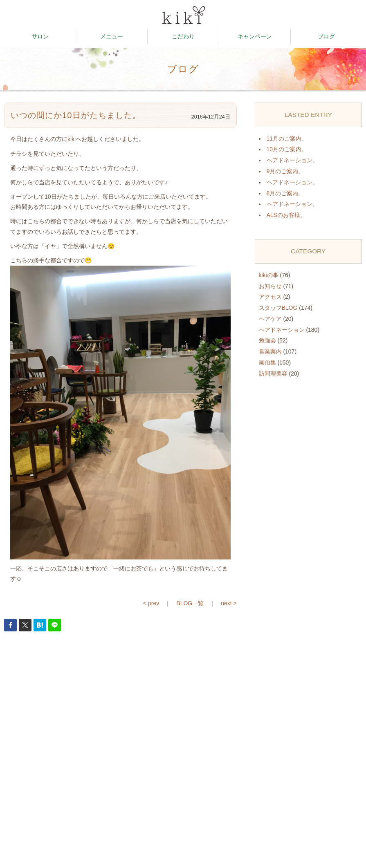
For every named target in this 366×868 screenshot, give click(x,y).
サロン (40, 36)
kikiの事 (269, 275)
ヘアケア (270, 319)
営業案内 (270, 351)
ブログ (326, 36)
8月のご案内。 (285, 193)
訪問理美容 (273, 374)
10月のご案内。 (287, 149)
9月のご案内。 (285, 171)
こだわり (183, 36)
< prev (151, 603)
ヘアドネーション (282, 330)
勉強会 (267, 340)
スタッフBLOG (278, 308)
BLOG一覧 (190, 603)
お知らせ (270, 286)
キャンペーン (255, 36)
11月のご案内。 (287, 139)
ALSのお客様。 (286, 215)
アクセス (270, 297)
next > (229, 603)
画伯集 (267, 362)
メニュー (112, 36)
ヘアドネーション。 (292, 160)
